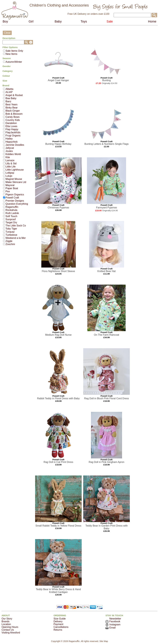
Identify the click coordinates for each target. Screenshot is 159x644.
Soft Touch (11, 216)
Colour (6, 76)
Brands (6, 621)
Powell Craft (12, 198)
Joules (9, 151)
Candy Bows (13, 117)
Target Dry (11, 222)
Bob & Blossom (14, 114)
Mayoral (10, 185)
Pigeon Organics (15, 195)
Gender (7, 66)
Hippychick (12, 142)
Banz (8, 101)
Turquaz (10, 232)
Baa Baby (11, 98)
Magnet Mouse (14, 179)
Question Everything (17, 204)
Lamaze (10, 160)
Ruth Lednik (12, 213)
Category (8, 71)
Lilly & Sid (11, 163)
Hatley (9, 139)
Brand (6, 85)
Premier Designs (15, 201)
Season (7, 58)
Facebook (113, 621)
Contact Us (8, 630)
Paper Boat (12, 188)
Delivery (58, 621)
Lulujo (9, 176)
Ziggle (9, 241)
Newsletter (115, 619)
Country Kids (13, 120)
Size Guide (60, 619)
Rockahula (11, 210)
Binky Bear (12, 108)
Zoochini (10, 244)
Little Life (11, 167)
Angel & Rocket (14, 95)
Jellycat (10, 148)
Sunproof (11, 219)
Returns (58, 630)
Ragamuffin (12, 207)
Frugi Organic (13, 136)
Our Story (7, 619)
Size (5, 81)
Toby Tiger (11, 229)
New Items (11, 54)
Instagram (113, 625)
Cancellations (61, 627)
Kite (8, 157)
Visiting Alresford (11, 633)
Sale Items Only (14, 51)
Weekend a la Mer (16, 238)
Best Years (12, 105)
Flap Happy (12, 129)
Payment (58, 624)
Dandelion (11, 123)
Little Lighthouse (15, 170)
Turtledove (11, 235)
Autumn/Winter (14, 62)
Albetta (9, 89)
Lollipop (10, 173)
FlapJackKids (13, 132)
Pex (8, 191)
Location (6, 624)
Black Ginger (13, 111)
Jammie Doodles (15, 145)
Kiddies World (13, 154)
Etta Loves (11, 126)
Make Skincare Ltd (16, 182)
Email (110, 628)
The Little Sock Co (16, 226)
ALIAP (9, 92)
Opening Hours (10, 627)
